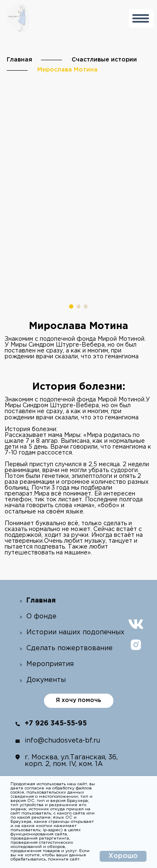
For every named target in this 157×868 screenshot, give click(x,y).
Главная (19, 60)
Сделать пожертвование (69, 648)
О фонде (41, 617)
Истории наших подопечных (75, 632)
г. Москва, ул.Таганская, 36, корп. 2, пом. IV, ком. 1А (71, 761)
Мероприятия (50, 664)
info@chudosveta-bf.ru (62, 741)
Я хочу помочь (78, 700)
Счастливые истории (104, 60)
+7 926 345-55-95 (56, 724)
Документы (46, 680)
